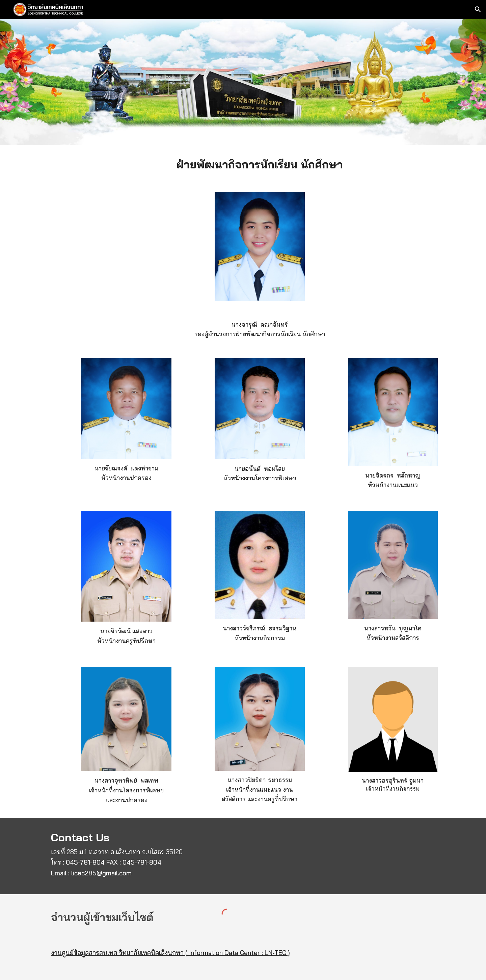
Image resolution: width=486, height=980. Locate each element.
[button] (478, 9)
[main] (260, 165)
